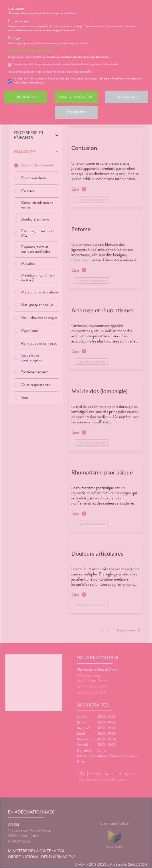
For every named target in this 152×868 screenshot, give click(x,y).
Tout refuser (127, 97)
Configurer (76, 112)
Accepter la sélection (76, 97)
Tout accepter (25, 97)
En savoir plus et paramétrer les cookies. (30, 50)
